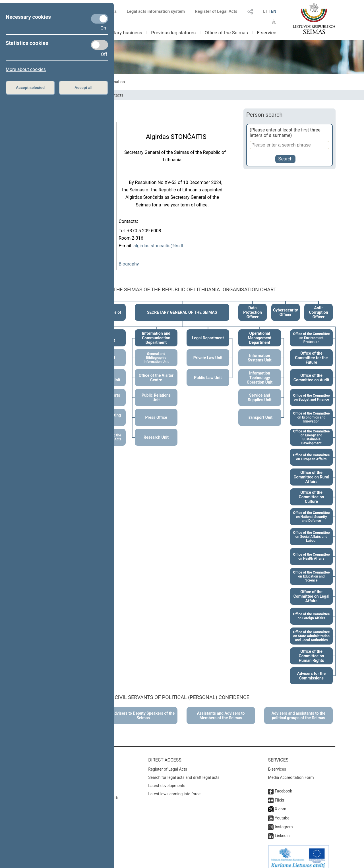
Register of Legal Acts (216, 11)
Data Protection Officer (253, 306)
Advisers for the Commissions (311, 670)
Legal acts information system (156, 11)
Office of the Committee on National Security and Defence (311, 511)
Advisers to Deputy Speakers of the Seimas (143, 709)
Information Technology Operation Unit (260, 371)
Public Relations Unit (156, 391)
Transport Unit (260, 411)
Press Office (156, 411)
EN (273, 11)
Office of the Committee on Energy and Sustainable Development (311, 431)
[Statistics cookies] (100, 45)
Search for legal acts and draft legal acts (184, 771)
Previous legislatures (173, 33)
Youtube (282, 812)
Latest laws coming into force (174, 788)
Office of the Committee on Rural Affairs (311, 471)
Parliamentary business (117, 33)
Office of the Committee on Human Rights (311, 650)
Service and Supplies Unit (259, 391)
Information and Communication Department (156, 332)
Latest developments (167, 779)
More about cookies (26, 69)
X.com (280, 803)
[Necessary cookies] (100, 19)
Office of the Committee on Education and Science (311, 570)
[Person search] (289, 145)
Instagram (284, 821)
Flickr (280, 794)
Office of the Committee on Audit (311, 371)
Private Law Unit (208, 352)
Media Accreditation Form (291, 771)
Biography (129, 262)
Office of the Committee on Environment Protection (311, 332)
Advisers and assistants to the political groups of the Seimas (299, 709)
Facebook (283, 785)
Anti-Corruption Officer (318, 306)
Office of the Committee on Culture (312, 491)
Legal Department (208, 332)
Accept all (83, 88)
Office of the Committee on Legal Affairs (312, 590)
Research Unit (156, 431)
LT (265, 11)
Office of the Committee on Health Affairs (311, 550)
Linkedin (282, 829)
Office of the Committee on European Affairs (311, 451)
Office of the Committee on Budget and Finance (311, 391)
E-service (266, 33)
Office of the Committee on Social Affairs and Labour (311, 530)
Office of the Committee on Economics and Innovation (311, 411)
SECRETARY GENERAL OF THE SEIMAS (182, 306)
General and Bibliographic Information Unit (156, 352)
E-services (277, 763)
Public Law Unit (208, 371)
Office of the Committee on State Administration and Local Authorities (311, 630)
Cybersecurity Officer (285, 306)
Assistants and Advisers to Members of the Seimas (221, 709)
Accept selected (30, 88)
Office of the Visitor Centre (156, 371)
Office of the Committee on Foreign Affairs (311, 610)
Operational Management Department (260, 332)
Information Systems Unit (259, 352)
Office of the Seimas (226, 33)
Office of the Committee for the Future (312, 352)
